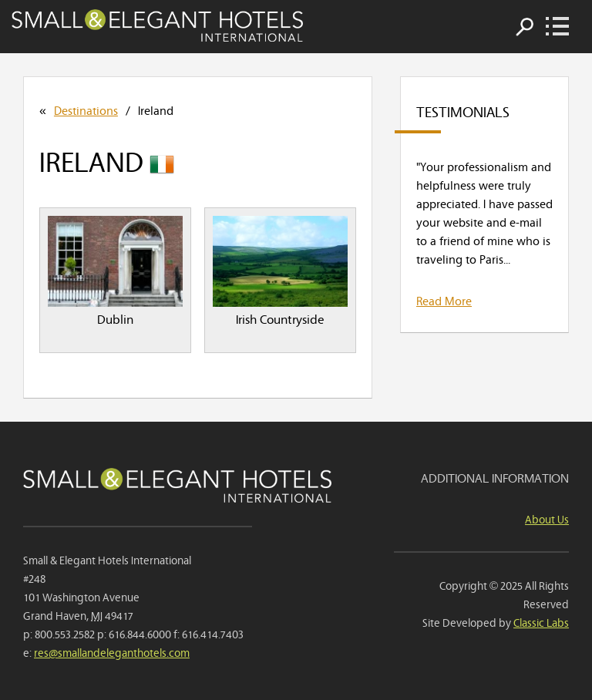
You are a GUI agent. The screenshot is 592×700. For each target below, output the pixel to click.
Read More (444, 300)
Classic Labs (541, 622)
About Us (547, 518)
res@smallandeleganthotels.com (112, 652)
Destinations (86, 109)
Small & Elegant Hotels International (157, 25)
